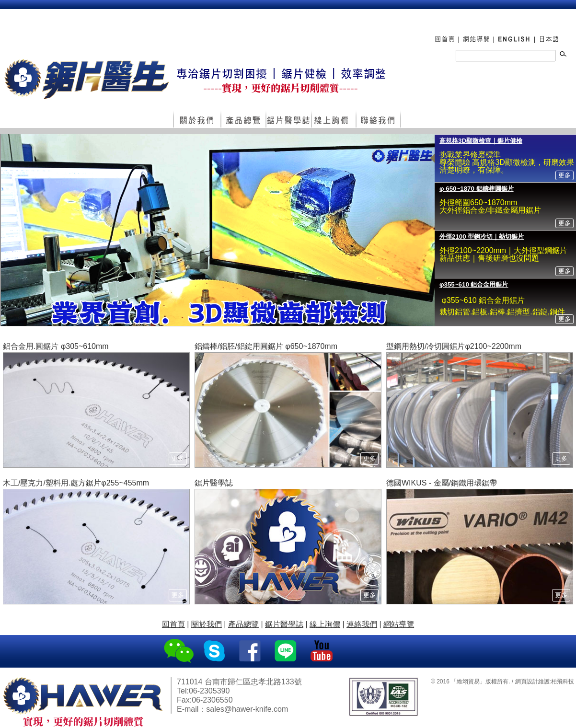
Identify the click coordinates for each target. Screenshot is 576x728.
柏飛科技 (563, 682)
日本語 (551, 34)
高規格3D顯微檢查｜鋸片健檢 (481, 141)
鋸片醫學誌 (288, 120)
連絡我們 (378, 120)
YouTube (323, 651)
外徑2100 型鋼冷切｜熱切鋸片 (482, 237)
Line (287, 651)
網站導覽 (476, 34)
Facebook (251, 651)
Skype (215, 651)
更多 (564, 175)
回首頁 (441, 34)
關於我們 (197, 120)
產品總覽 (243, 120)
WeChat (179, 651)
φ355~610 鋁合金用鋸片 (474, 284)
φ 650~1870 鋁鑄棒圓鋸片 (477, 189)
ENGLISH (513, 34)
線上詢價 (333, 120)
